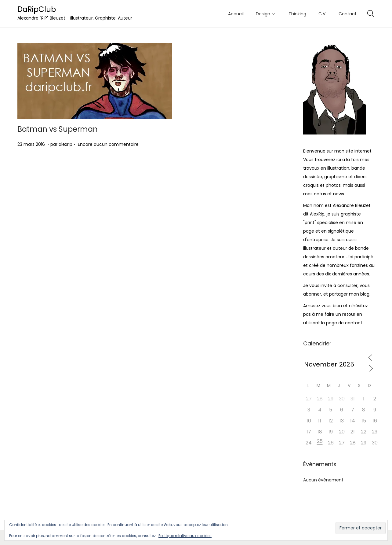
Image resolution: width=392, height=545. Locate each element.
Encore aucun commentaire (108, 144)
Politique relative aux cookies (185, 536)
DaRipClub (37, 9)
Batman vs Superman (58, 129)
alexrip (65, 144)
